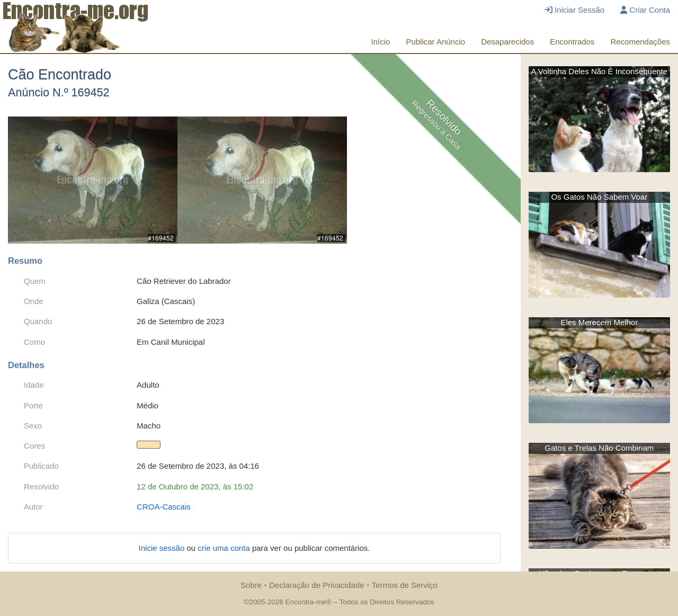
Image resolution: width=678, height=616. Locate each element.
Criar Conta (645, 10)
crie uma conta (225, 548)
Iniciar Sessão (574, 10)
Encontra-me (305, 602)
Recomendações (640, 42)
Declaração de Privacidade (316, 585)
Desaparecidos (507, 42)
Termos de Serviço (405, 585)
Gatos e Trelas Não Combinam (599, 448)
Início (381, 42)
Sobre (251, 585)
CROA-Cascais (164, 507)
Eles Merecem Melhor (599, 322)
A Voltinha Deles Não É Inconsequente (599, 71)
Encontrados (572, 42)
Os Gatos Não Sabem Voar (599, 197)
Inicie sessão (163, 548)
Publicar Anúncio (435, 42)
